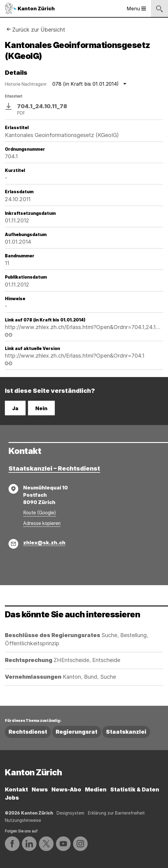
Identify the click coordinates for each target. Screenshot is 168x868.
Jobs (12, 798)
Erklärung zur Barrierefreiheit (116, 813)
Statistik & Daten (135, 789)
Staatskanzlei (126, 732)
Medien (96, 789)
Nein (41, 408)
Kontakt (16, 789)
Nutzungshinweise (23, 820)
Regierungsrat (77, 732)
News (40, 789)
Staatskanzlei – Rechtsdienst (54, 468)
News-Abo (66, 789)
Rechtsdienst (28, 732)
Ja (15, 408)
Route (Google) (40, 513)
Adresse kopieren (42, 523)
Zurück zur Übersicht (39, 30)
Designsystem (70, 813)
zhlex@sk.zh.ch (44, 543)
